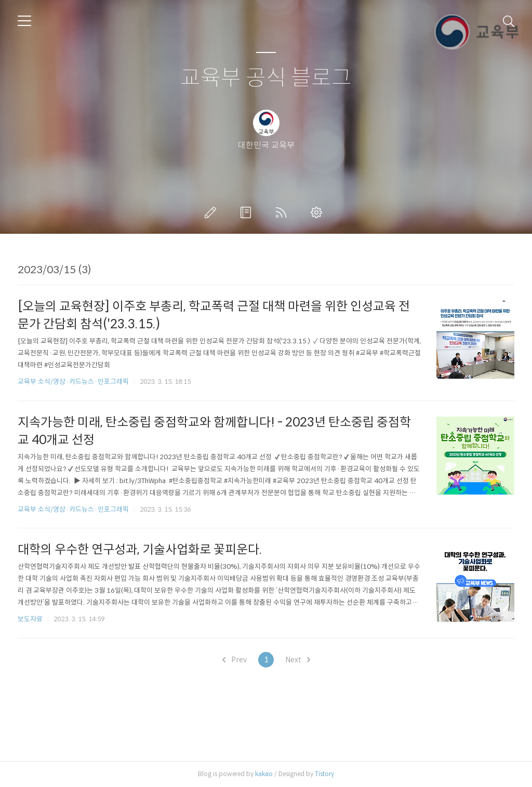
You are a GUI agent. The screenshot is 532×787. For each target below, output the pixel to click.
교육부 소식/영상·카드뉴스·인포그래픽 (73, 382)
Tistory (324, 774)
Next (298, 660)
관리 (318, 212)
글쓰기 (212, 212)
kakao (264, 774)
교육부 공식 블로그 (266, 78)
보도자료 (30, 619)
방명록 (248, 212)
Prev (235, 660)
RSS (283, 212)
